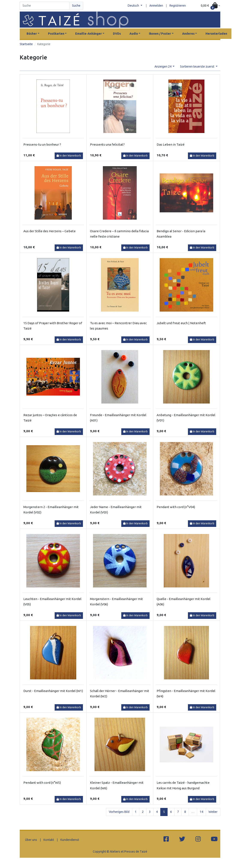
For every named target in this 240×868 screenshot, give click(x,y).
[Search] (45, 6)
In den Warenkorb (69, 156)
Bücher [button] (32, 34)
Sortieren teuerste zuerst (197, 67)
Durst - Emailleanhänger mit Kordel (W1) (53, 691)
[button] (210, 6)
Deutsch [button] (134, 6)
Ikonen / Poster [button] (160, 34)
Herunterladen (216, 34)
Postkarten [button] (56, 34)
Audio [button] (134, 34)
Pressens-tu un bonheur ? (42, 144)
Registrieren (178, 6)
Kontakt (49, 840)
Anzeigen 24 (163, 67)
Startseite (26, 44)
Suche (76, 6)
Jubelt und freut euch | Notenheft (181, 323)
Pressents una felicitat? (107, 144)
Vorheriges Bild (119, 812)
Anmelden (156, 6)
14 (201, 812)
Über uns (31, 840)
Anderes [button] (188, 34)
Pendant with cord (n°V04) (176, 507)
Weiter (213, 812)
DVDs (117, 34)
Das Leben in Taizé (171, 144)
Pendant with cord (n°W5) (42, 783)
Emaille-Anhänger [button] (88, 34)
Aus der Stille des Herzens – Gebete (49, 231)
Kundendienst (70, 840)
